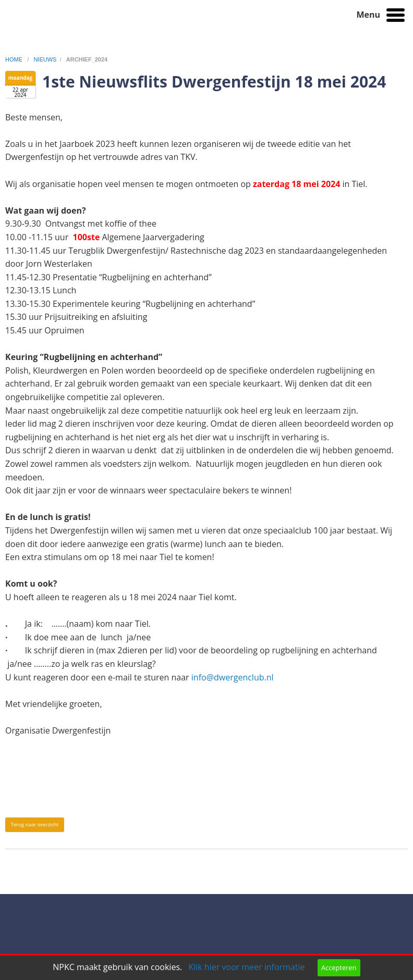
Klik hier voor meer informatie (246, 967)
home (15, 59)
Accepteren (339, 967)
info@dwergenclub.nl (233, 677)
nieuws (45, 59)
